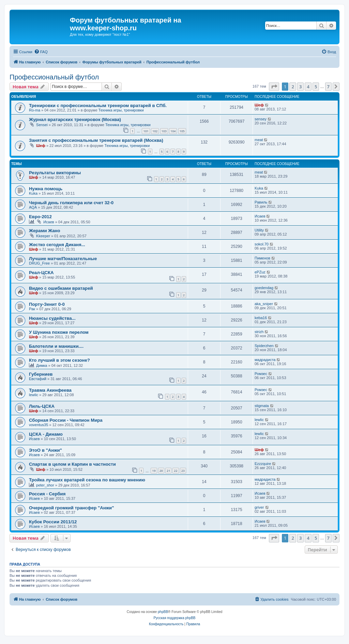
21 (168, 471)
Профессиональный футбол (54, 77)
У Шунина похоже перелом (59, 332)
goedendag (264, 288)
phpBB (163, 612)
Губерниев (41, 374)
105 (182, 131)
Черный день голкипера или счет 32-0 (71, 203)
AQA (33, 207)
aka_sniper (264, 304)
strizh (259, 332)
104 (173, 131)
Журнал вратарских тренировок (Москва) (75, 119)
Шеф (259, 105)
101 (146, 131)
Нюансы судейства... (52, 318)
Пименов (262, 258)
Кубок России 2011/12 (53, 522)
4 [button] (308, 87)
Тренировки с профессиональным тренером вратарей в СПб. (98, 106)
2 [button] (293, 87)
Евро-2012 (40, 217)
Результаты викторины (55, 173)
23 (183, 471)
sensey (261, 119)
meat (259, 140)
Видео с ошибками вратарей (61, 288)
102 (155, 131)
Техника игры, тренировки (121, 110)
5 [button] (316, 87)
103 (164, 131)
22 (176, 471)
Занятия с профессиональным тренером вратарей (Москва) (96, 140)
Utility (259, 230)
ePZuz (260, 272)
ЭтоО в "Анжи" (45, 450)
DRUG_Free (39, 263)
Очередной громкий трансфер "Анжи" (71, 508)
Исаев (49, 222)
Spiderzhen (264, 346)
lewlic (34, 395)
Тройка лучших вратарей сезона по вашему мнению (87, 480)
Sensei (42, 125)
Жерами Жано (45, 231)
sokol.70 (262, 244)
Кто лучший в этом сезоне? (59, 360)
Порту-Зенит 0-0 (47, 304)
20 (161, 471)
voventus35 (39, 425)
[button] (274, 87)
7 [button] (328, 87)
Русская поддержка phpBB (174, 618)
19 (154, 471)
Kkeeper (43, 236)
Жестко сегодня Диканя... (57, 245)
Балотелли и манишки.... (56, 346)
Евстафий (38, 379)
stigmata (262, 406)
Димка (42, 365)
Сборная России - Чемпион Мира (66, 420)
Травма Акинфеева (50, 390)
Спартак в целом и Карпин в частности (72, 464)
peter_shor (45, 485)
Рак (32, 309)
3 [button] (300, 87)
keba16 (261, 318)
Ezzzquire (263, 464)
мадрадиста (265, 360)
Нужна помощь (46, 189)
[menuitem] (41, 52)
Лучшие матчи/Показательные (63, 259)
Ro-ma (35, 110)
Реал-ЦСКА (41, 273)
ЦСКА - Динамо (46, 434)
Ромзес (261, 374)
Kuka (33, 193)
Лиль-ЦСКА (42, 406)
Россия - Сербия (47, 494)
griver (259, 507)
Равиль (261, 202)
